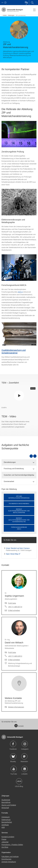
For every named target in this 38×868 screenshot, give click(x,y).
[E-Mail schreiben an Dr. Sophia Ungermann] (12, 610)
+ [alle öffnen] (31, 456)
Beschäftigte (6, 802)
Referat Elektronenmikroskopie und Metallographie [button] (19, 511)
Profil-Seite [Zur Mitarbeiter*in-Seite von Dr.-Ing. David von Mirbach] (12, 652)
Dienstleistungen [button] (10, 462)
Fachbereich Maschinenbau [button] (19, 504)
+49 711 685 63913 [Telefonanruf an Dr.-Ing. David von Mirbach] (15, 656)
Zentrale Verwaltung (9, 862)
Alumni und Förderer (9, 805)
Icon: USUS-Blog (19, 781)
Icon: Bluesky (13, 756)
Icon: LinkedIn (25, 769)
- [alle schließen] (35, 456)
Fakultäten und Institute (10, 856)
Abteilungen (11, 15)
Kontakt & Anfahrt (8, 837)
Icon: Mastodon (24, 756)
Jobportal (5, 842)
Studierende (6, 800)
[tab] (19, 462)
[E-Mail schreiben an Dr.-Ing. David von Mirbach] (12, 660)
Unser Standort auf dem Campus (18, 548)
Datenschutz (6, 820)
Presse (4, 839)
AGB (3, 827)
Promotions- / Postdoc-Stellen (12, 844)
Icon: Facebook (13, 744)
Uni (2, 2)
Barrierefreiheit (7, 822)
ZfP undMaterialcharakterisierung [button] (19, 497)
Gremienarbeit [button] (9, 481)
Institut (5, 15)
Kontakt (19, 726)
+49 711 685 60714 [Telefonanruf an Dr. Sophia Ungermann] (15, 607)
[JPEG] (19, 134)
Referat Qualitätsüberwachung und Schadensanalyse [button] (19, 520)
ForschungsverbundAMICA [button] (19, 528)
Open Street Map (12, 554)
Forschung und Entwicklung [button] (14, 469)
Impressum (6, 817)
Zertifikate (5, 825)
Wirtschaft (5, 808)
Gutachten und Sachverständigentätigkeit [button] (19, 475)
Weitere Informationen (16, 707)
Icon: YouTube (14, 769)
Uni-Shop (5, 847)
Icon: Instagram (25, 744)
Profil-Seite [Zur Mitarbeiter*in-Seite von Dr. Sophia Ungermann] (12, 603)
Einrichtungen (6, 859)
